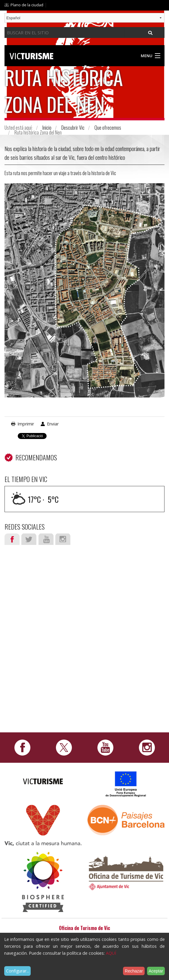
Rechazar (134, 971)
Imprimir (26, 424)
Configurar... (18, 971)
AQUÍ (111, 953)
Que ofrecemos (108, 128)
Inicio (47, 128)
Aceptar (156, 971)
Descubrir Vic (73, 128)
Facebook (12, 539)
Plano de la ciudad (27, 5)
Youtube (46, 539)
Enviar (53, 424)
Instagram (63, 539)
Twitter (29, 539)
